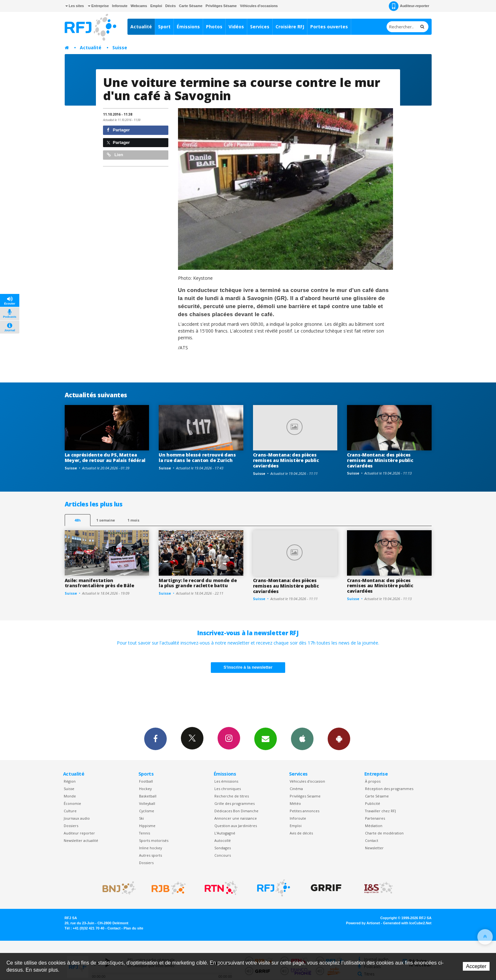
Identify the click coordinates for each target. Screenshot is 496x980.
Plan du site (133, 928)
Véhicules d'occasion (307, 781)
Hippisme (147, 826)
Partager (118, 130)
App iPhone (302, 739)
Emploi (156, 6)
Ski (141, 818)
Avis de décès (301, 833)
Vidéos (236, 27)
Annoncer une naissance (236, 818)
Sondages (223, 848)
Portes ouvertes (329, 27)
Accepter (476, 966)
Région (70, 781)
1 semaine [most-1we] (106, 520)
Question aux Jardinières (236, 826)
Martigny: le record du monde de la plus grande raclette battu (198, 583)
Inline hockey (150, 848)
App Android (339, 739)
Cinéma (296, 789)
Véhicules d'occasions (259, 6)
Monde (70, 796)
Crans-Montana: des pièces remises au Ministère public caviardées (286, 460)
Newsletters (266, 739)
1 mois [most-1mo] (133, 520)
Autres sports (150, 855)
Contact (372, 840)
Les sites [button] (75, 6)
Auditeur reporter (79, 833)
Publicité (373, 803)
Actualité (141, 27)
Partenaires (375, 818)
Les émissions (226, 781)
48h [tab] (77, 520)
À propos (373, 781)
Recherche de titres (232, 796)
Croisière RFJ (290, 27)
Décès (171, 6)
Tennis (145, 833)
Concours (223, 855)
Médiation (374, 826)
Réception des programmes (389, 789)
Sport (164, 27)
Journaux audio (77, 818)
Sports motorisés (154, 840)
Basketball (148, 796)
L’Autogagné (225, 833)
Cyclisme (147, 811)
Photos (214, 27)
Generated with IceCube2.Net (407, 923)
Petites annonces (304, 811)
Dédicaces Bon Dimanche (236, 811)
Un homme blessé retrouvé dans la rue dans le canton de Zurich (197, 457)
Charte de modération (384, 833)
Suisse (120, 47)
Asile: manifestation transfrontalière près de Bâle (99, 583)
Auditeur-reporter (409, 6)
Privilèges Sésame (221, 6)
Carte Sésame (191, 6)
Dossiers (71, 826)
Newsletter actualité (81, 840)
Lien (115, 155)
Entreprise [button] (98, 6)
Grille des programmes (234, 803)
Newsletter (374, 848)
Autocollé (223, 840)
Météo (295, 803)
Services (260, 27)
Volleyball (147, 803)
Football (146, 781)
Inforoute (120, 6)
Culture (70, 811)
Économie (72, 803)
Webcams (139, 6)
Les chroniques (228, 789)
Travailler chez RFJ (380, 811)
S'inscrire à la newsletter (248, 667)
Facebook (155, 739)
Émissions (188, 27)
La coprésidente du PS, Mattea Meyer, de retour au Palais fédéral (105, 457)
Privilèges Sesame (305, 796)
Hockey (145, 789)
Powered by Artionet (363, 923)
